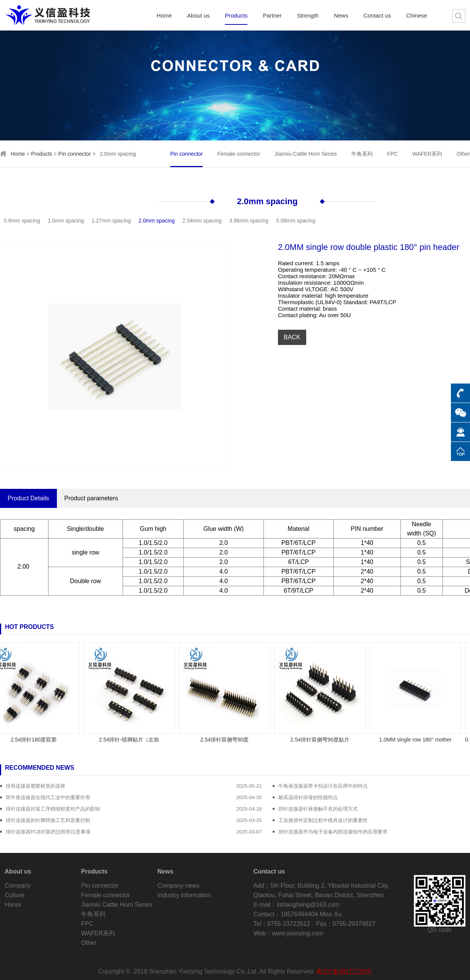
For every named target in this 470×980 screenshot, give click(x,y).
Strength (308, 16)
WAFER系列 (427, 154)
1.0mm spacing (66, 221)
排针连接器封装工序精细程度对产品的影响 (53, 809)
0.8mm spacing (22, 221)
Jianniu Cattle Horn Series (306, 154)
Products (236, 16)
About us (198, 16)
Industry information (184, 895)
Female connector (239, 154)
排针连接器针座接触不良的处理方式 (318, 809)
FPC (392, 154)
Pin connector (75, 154)
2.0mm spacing (267, 201)
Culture (15, 895)
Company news (178, 886)
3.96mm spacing (249, 221)
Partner (272, 16)
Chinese (417, 16)
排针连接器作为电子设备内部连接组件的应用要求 (333, 832)
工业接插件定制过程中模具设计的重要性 (323, 820)
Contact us (377, 16)
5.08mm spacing (296, 221)
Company (18, 886)
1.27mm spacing (111, 221)
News (341, 16)
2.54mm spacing (202, 221)
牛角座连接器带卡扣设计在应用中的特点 (323, 786)
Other (463, 154)
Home (164, 16)
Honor (13, 905)
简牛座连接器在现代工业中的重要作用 (48, 797)
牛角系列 (362, 154)
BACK (292, 337)
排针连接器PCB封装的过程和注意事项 (48, 832)
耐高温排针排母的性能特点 (308, 797)
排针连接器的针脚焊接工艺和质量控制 (48, 820)
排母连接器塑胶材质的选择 (36, 786)
